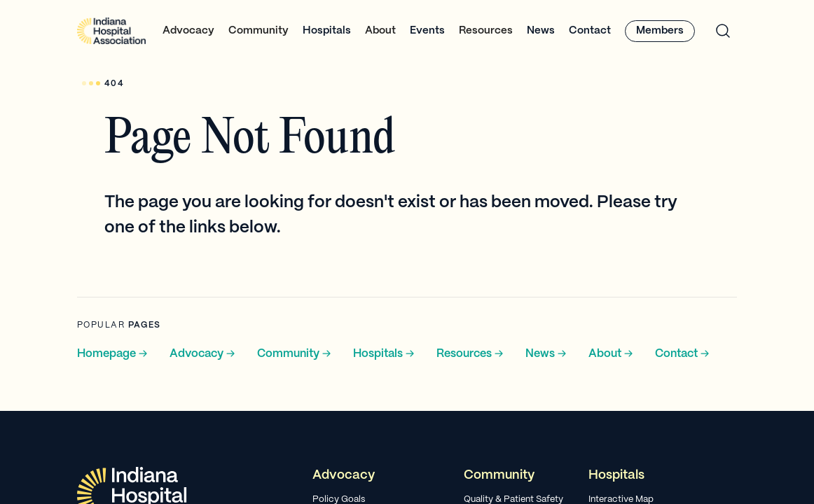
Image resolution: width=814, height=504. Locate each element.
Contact (590, 31)
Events (427, 31)
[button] (188, 31)
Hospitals (327, 31)
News (541, 31)
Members (660, 31)
